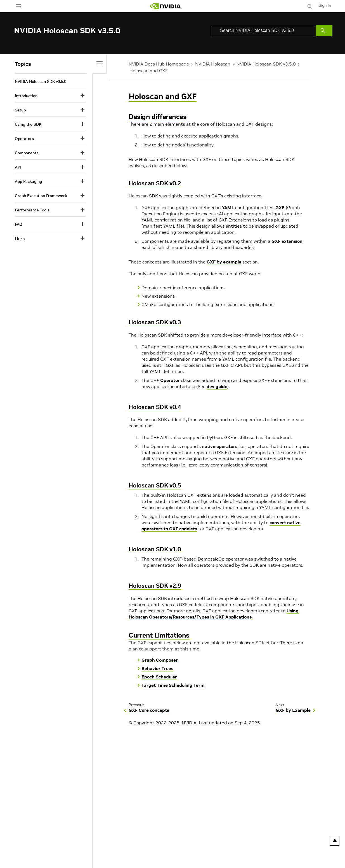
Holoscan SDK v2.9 (155, 586)
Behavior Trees (157, 668)
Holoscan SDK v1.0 (155, 549)
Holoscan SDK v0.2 (155, 183)
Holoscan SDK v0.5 (155, 485)
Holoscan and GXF (149, 71)
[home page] (166, 6)
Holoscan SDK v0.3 (155, 322)
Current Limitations (159, 635)
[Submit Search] (324, 31)
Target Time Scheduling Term (173, 685)
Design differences (157, 117)
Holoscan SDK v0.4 (155, 407)
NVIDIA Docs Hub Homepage (159, 64)
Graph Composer (160, 660)
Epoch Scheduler (159, 677)
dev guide (217, 386)
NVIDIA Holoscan (213, 64)
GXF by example (224, 262)
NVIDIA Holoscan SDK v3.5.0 (266, 64)
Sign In (325, 5)
